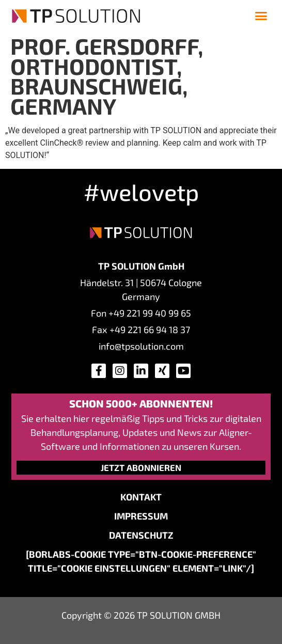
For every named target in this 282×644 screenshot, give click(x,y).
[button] (261, 16)
